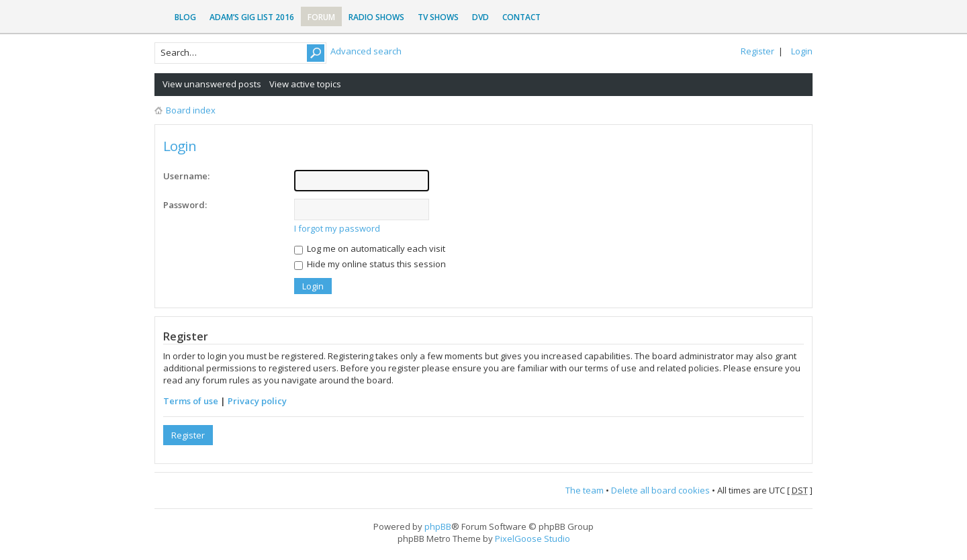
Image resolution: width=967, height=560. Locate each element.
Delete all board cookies (660, 490)
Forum (321, 17)
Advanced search (366, 51)
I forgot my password (337, 228)
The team (585, 490)
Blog (185, 17)
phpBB (438, 526)
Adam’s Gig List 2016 (252, 17)
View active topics (305, 84)
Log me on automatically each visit (370, 248)
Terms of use (191, 401)
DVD (480, 17)
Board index (191, 110)
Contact (521, 17)
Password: (185, 205)
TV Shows (438, 17)
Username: (186, 176)
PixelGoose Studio (533, 539)
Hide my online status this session (370, 264)
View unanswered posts (212, 84)
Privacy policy (257, 401)
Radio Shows (376, 17)
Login (802, 51)
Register (757, 51)
